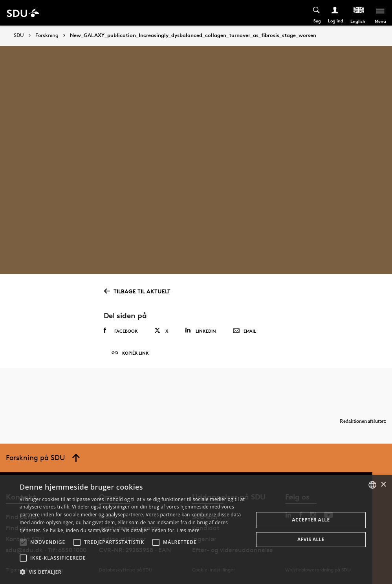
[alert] (196, 530)
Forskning (47, 35)
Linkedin (201, 331)
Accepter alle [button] (311, 520)
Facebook (121, 331)
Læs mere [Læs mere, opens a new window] (188, 530)
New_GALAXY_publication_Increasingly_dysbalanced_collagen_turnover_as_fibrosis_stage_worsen (193, 35)
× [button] (383, 485)
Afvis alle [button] (311, 539)
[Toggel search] (317, 13)
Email (245, 331)
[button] (23, 542)
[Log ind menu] (335, 13)
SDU (19, 35)
